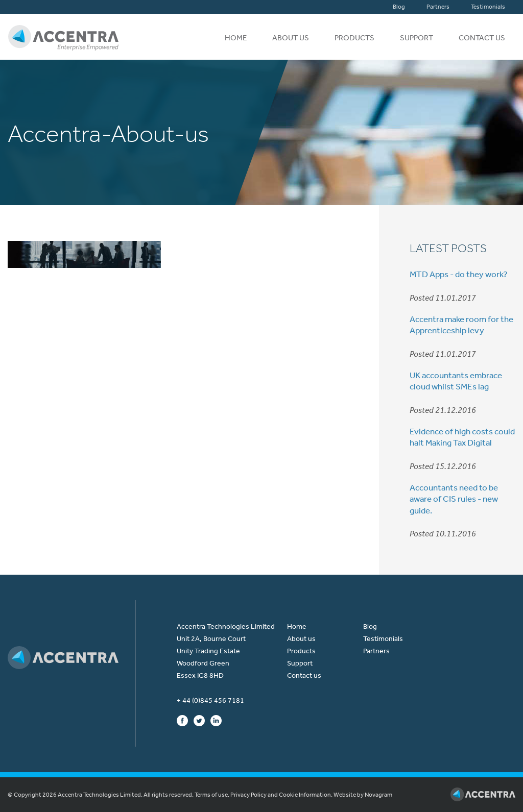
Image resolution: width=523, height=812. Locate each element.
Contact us (482, 38)
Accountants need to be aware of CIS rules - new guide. (454, 499)
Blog (399, 7)
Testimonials (488, 7)
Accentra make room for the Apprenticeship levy (461, 325)
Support (417, 38)
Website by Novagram (363, 795)
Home (236, 38)
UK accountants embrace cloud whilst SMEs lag (456, 381)
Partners (438, 7)
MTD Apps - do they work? (459, 274)
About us (291, 38)
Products (354, 38)
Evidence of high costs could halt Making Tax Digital (462, 437)
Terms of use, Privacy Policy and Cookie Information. (264, 795)
